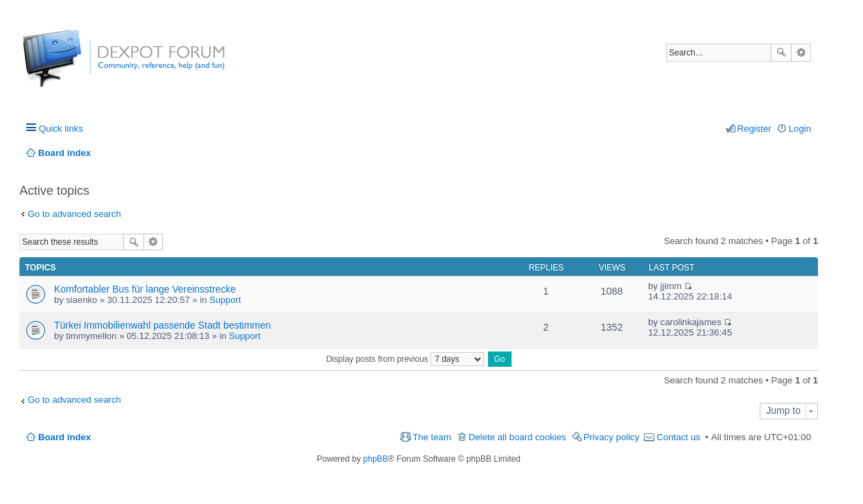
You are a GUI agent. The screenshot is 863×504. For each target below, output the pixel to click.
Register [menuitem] (755, 129)
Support (225, 300)
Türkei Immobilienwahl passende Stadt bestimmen (163, 325)
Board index (64, 437)
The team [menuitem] (432, 437)
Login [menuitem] (800, 129)
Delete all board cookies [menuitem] (517, 437)
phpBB (376, 459)
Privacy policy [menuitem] (612, 437)
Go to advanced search (74, 214)
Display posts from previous (405, 359)
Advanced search (801, 53)
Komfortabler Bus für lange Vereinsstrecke (145, 289)
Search (781, 53)
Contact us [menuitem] (678, 437)
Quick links (61, 129)
